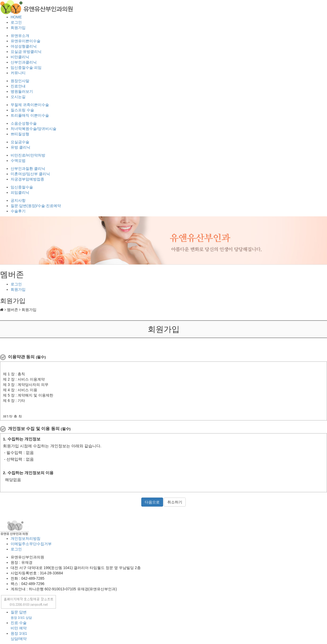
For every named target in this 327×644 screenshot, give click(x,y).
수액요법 (18, 161)
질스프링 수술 (22, 110)
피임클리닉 (20, 192)
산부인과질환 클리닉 (28, 169)
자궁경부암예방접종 (27, 179)
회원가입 (18, 28)
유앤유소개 (20, 36)
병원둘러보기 (22, 91)
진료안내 (18, 86)
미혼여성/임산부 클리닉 (30, 174)
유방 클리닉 (20, 147)
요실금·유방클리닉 (26, 52)
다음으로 (152, 502)
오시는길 (18, 97)
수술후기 (18, 211)
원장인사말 (20, 81)
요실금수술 (20, 142)
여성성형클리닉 (24, 46)
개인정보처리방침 (26, 538)
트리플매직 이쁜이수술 (30, 115)
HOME (16, 17)
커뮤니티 (18, 73)
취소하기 (175, 502)
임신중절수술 (22, 187)
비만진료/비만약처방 (28, 155)
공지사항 (18, 200)
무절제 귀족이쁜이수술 (30, 105)
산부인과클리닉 (24, 62)
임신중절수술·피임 (26, 68)
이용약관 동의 (27, 357)
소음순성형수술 (24, 123)
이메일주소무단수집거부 (31, 544)
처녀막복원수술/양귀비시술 (34, 129)
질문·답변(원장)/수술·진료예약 (36, 206)
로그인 (16, 22)
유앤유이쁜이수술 (26, 41)
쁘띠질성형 (20, 134)
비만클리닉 (20, 57)
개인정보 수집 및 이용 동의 (39, 429)
